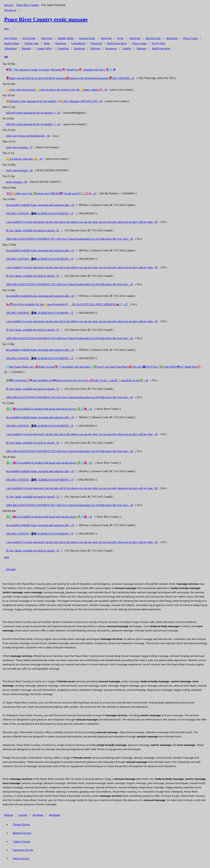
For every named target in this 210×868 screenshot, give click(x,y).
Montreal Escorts (22, 833)
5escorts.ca (10, 10)
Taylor (120, 38)
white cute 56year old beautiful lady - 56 (28, 136)
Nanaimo (141, 48)
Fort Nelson (11, 38)
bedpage (9, 815)
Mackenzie (172, 38)
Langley (127, 48)
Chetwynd (47, 38)
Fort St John (29, 38)
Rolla (47, 43)
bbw (7, 29)
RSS (7, 557)
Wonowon (61, 43)
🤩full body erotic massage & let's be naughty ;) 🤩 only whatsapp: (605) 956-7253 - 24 (54, 101)
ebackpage (55, 815)
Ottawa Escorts (21, 858)
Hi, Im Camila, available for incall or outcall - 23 (33, 230)
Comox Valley (44, 48)
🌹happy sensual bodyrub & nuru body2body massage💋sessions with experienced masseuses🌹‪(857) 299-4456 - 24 (70, 78)
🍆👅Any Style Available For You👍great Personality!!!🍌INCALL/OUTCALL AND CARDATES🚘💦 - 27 (67, 304)
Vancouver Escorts (23, 850)
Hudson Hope (12, 43)
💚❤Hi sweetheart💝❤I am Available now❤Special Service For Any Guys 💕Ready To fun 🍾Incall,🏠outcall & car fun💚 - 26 (77, 380)
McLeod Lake (153, 38)
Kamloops (80, 48)
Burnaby (27, 48)
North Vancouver (161, 48)
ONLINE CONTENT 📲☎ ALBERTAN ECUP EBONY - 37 (40, 213)
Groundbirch (78, 43)
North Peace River (117, 43)
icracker (23, 815)
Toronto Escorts (21, 824)
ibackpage (38, 815)
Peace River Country (28, 5)
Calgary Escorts (21, 841)
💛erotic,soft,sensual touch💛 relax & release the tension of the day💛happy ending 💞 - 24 (57, 90)
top (6, 57)
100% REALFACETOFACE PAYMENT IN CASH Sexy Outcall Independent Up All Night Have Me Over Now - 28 (69, 239)
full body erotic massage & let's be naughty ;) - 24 (33, 113)
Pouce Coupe (190, 38)
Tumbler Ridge (66, 38)
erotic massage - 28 (16, 182)
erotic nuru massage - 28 (19, 170)
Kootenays (111, 48)
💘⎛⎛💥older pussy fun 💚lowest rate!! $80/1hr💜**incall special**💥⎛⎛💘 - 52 (51, 193)
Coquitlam (63, 48)
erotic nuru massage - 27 (19, 147)
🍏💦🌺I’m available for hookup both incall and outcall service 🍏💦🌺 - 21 (49, 409)
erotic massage (46, 19)
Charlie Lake (32, 43)
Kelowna (95, 48)
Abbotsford (10, 48)
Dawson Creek (87, 38)
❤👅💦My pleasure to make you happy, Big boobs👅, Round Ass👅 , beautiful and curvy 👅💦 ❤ (61, 70)
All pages (11, 569)
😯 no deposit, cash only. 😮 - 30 (24, 159)
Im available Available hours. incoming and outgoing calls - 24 (40, 205)
